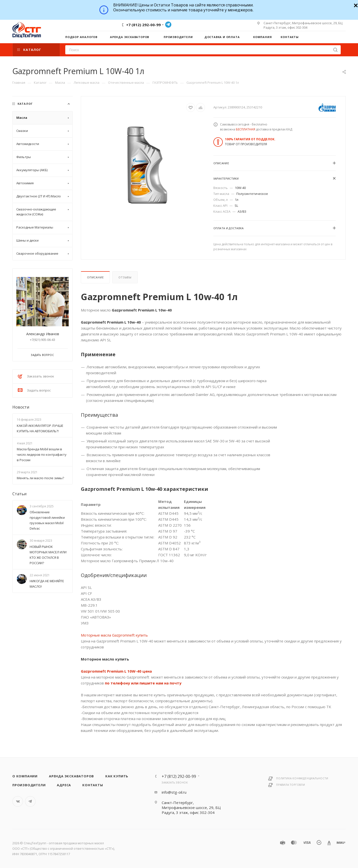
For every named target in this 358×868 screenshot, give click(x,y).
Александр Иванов (43, 334)
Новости (21, 407)
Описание (95, 277)
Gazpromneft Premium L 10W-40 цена (116, 671)
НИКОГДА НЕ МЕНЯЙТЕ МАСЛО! (47, 584)
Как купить (117, 776)
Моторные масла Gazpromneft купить (114, 635)
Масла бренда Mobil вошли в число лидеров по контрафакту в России (42, 455)
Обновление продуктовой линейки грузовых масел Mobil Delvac (47, 520)
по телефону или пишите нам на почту (143, 683)
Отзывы (125, 277)
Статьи (19, 494)
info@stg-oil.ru (174, 792)
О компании (25, 776)
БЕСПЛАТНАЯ (246, 129)
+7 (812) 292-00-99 (143, 25)
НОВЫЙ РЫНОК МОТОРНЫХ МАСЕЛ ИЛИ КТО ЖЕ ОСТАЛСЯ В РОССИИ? (48, 555)
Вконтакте (18, 801)
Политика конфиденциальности (302, 778)
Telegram (168, 25)
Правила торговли (291, 785)
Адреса (64, 785)
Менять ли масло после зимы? (40, 478)
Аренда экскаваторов (71, 776)
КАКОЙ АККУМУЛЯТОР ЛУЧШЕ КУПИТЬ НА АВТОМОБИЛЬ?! (40, 428)
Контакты (93, 785)
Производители (29, 785)
